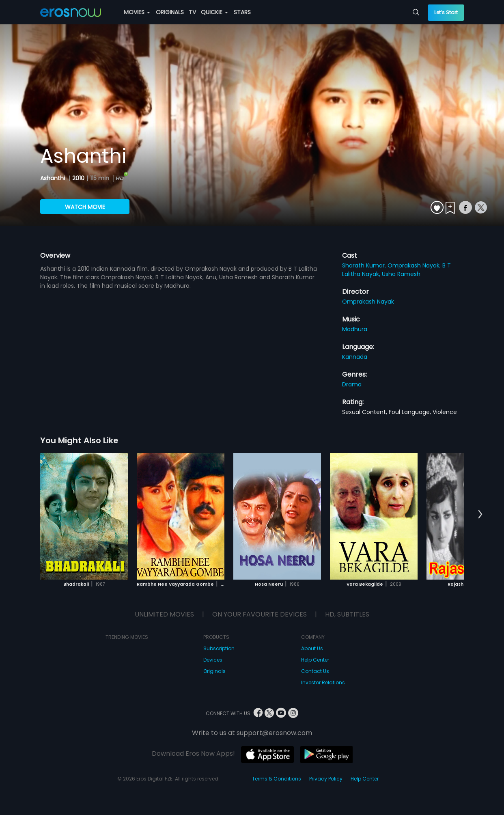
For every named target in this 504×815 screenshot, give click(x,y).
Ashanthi (53, 178)
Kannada (355, 357)
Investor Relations (323, 682)
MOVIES (137, 12)
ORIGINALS (170, 12)
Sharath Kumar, (365, 265)
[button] (480, 515)
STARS (242, 12)
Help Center (315, 660)
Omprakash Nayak (368, 302)
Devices (213, 660)
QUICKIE (214, 12)
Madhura (355, 329)
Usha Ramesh (401, 274)
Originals (214, 671)
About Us (312, 648)
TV (192, 12)
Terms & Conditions (277, 779)
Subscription (219, 648)
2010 (78, 178)
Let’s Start (446, 12)
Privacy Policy (326, 779)
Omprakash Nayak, (415, 265)
